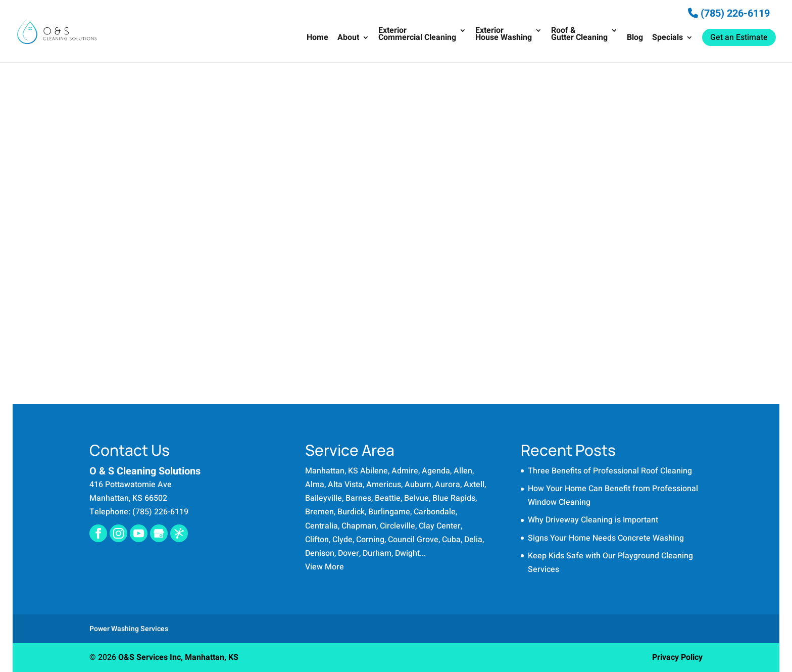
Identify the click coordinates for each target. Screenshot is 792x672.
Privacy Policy (677, 657)
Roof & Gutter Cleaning (579, 35)
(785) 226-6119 (729, 13)
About (348, 39)
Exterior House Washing (504, 35)
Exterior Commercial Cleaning (417, 35)
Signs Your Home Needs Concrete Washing (606, 538)
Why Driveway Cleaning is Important (593, 520)
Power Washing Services (129, 629)
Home (317, 39)
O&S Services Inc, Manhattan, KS (178, 657)
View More (325, 567)
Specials (667, 39)
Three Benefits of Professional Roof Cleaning (610, 471)
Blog (635, 39)
